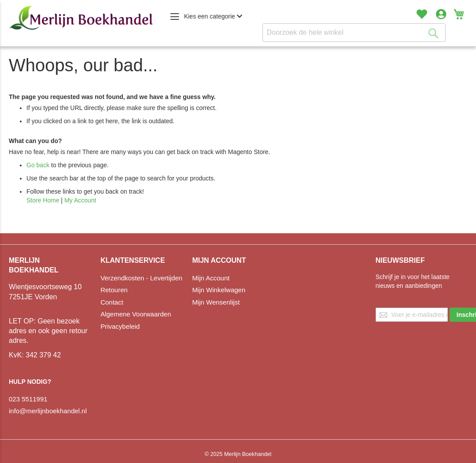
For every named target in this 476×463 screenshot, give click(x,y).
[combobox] (354, 33)
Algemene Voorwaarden (136, 314)
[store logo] (81, 18)
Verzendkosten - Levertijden (141, 278)
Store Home (43, 200)
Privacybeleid (120, 326)
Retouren (114, 290)
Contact (112, 302)
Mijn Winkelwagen (219, 290)
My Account (80, 200)
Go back (38, 165)
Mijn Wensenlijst (216, 302)
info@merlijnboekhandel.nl (48, 411)
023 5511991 (28, 399)
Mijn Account (211, 278)
